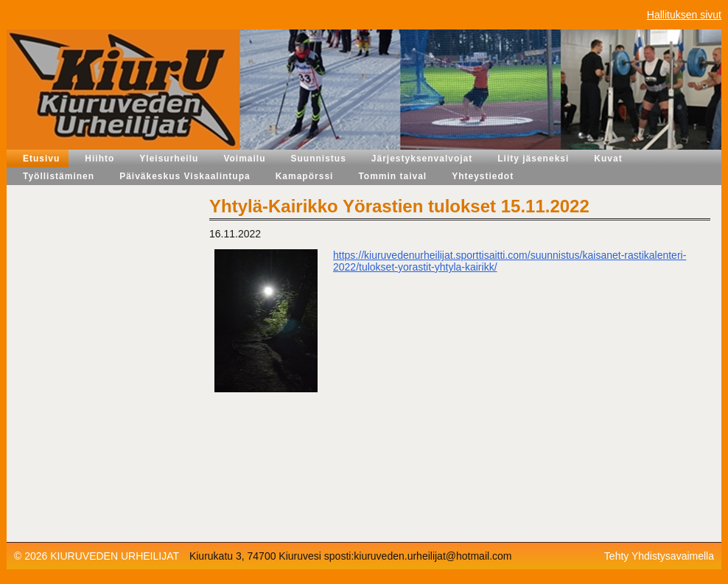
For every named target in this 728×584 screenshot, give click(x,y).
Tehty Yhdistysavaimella (659, 556)
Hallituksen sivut (684, 15)
